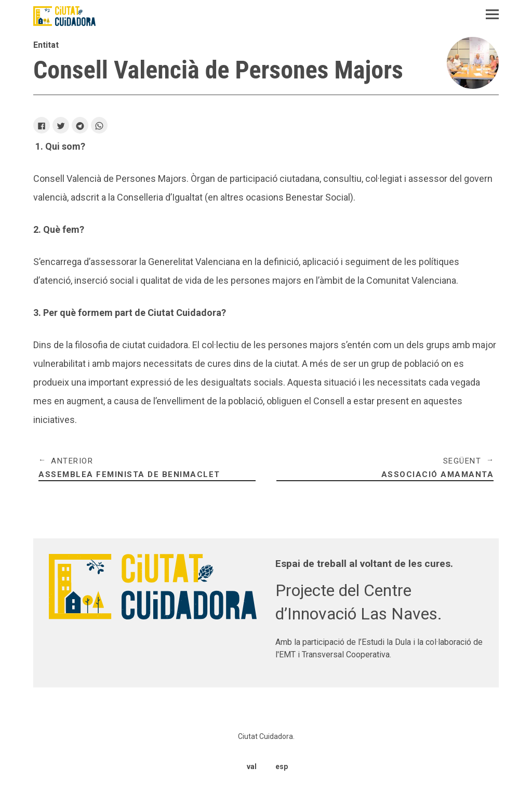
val (252, 765)
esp (281, 765)
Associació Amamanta (385, 468)
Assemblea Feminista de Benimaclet (147, 468)
